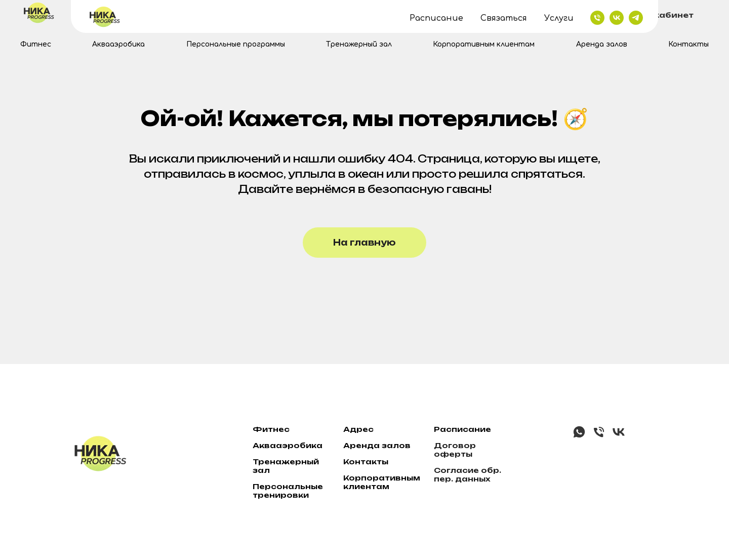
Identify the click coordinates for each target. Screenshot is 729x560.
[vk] (353, 15)
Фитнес (36, 44)
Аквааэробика (118, 44)
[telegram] (373, 15)
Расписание (462, 429)
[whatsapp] (579, 436)
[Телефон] (599, 436)
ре (356, 445)
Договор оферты (455, 450)
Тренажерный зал (359, 44)
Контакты (688, 44)
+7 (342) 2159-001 (441, 15)
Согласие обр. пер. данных (468, 474)
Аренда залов (602, 44)
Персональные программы (236, 44)
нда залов (386, 445)
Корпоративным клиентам (484, 44)
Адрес (358, 429)
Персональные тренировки (288, 491)
